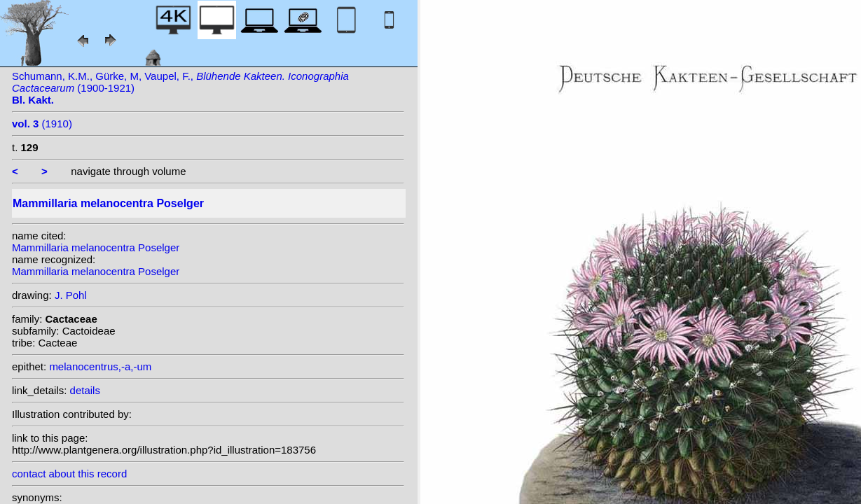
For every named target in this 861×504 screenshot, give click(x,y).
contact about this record (69, 474)
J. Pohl (71, 295)
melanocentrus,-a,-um (100, 366)
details (85, 390)
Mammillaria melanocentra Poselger (96, 247)
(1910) (42, 124)
